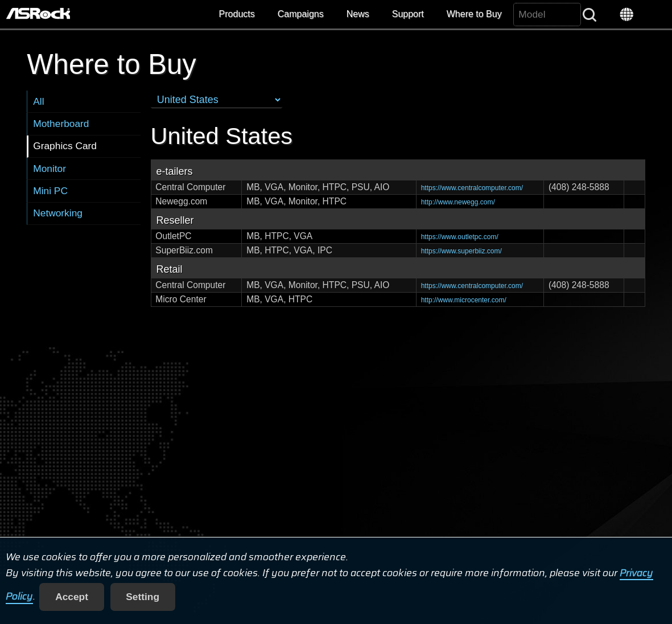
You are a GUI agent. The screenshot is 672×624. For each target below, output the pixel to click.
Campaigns (301, 14)
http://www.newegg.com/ (458, 202)
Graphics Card (65, 146)
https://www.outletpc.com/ (460, 237)
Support (408, 14)
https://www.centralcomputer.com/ (472, 188)
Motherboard (61, 124)
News (358, 14)
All (38, 101)
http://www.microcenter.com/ (464, 300)
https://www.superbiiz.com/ (461, 251)
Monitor (50, 169)
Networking (58, 213)
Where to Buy (474, 14)
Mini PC (50, 191)
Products (237, 14)
